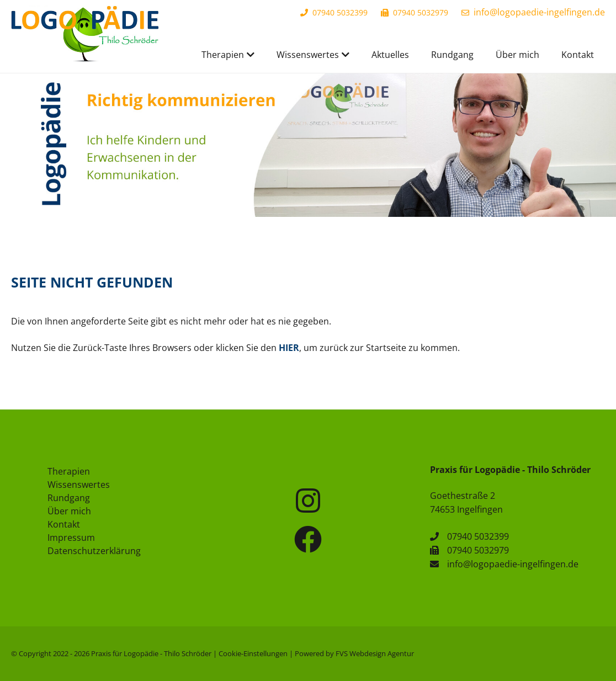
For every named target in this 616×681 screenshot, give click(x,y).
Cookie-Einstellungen (253, 653)
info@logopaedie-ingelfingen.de (539, 12)
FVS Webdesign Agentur (375, 653)
